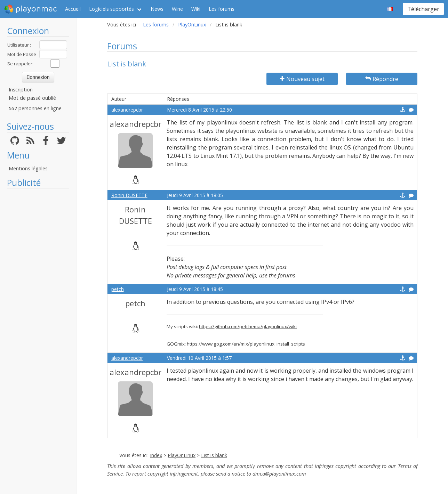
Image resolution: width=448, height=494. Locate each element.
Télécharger (423, 9)
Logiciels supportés (111, 9)
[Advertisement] (38, 296)
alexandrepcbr (127, 110)
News (157, 9)
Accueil (73, 9)
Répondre (382, 79)
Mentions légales (28, 168)
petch (118, 289)
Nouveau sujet (302, 79)
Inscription (21, 90)
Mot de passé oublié (32, 98)
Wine (177, 9)
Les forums (222, 9)
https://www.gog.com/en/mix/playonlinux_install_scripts (246, 344)
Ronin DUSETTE (129, 195)
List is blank (214, 455)
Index (156, 455)
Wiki (196, 9)
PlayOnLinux (192, 25)
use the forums (277, 275)
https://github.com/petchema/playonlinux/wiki (248, 326)
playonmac (30, 9)
